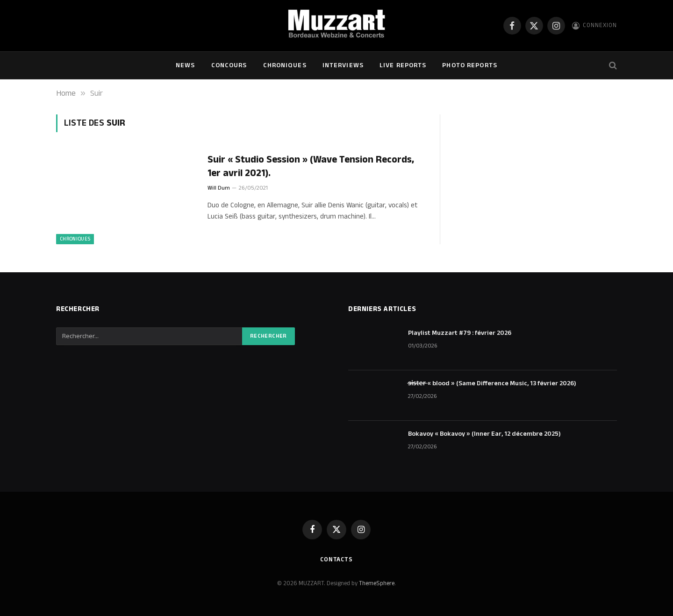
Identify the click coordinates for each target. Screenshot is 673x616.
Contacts (336, 559)
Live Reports (403, 65)
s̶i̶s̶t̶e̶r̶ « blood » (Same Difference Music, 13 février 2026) (492, 383)
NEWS (185, 65)
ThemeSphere (377, 583)
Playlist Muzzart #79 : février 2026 (460, 333)
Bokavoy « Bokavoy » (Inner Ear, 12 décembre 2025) (484, 434)
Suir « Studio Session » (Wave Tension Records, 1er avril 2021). (311, 166)
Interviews (343, 65)
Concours (229, 65)
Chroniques (285, 65)
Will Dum (219, 188)
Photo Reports (470, 65)
